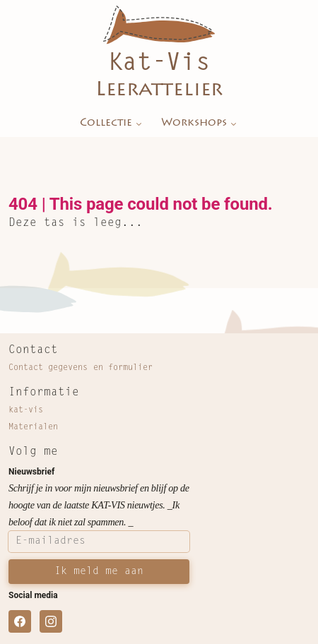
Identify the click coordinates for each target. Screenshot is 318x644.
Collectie (112, 124)
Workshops (200, 124)
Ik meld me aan (99, 572)
